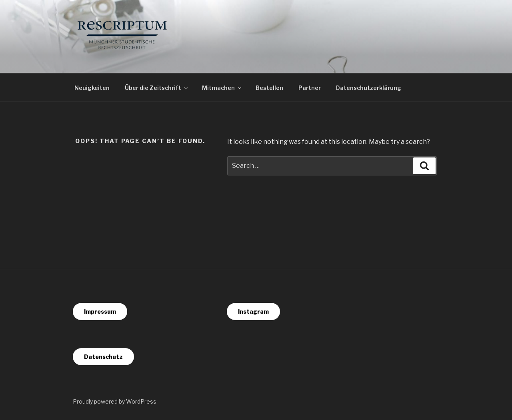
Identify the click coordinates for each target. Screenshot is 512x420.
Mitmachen (222, 88)
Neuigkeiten (92, 88)
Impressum (100, 312)
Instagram (253, 312)
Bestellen (269, 88)
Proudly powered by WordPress (115, 401)
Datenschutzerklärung (369, 88)
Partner (310, 88)
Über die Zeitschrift (157, 88)
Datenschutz (103, 357)
